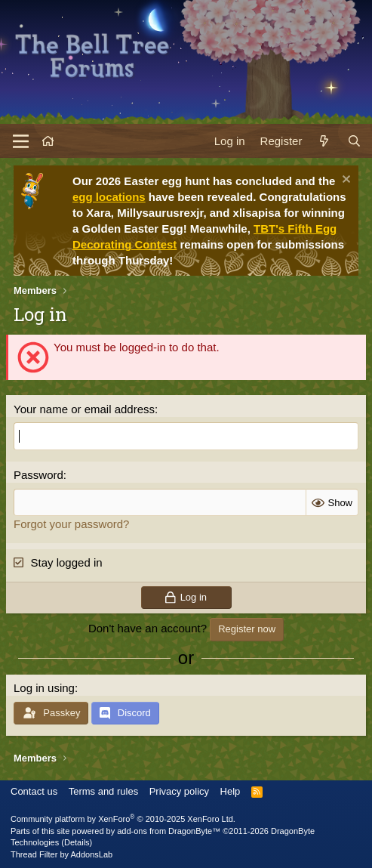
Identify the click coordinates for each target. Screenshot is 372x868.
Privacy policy (179, 791)
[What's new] (324, 141)
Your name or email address (84, 409)
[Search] (354, 141)
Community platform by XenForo (123, 819)
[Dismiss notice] (344, 181)
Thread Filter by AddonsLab (61, 854)
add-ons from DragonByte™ (169, 831)
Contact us (34, 791)
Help (231, 791)
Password (38, 475)
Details (77, 842)
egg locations (109, 197)
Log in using (44, 688)
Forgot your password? (71, 524)
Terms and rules (103, 791)
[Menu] (21, 141)
